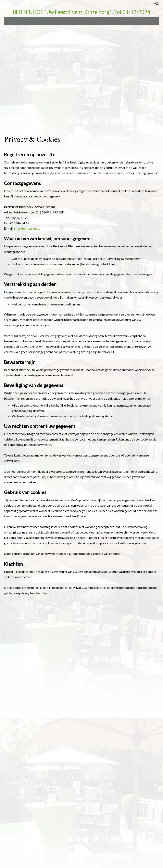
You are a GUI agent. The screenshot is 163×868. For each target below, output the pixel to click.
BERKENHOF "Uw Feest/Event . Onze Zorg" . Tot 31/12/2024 (81, 12)
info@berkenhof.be (27, 228)
